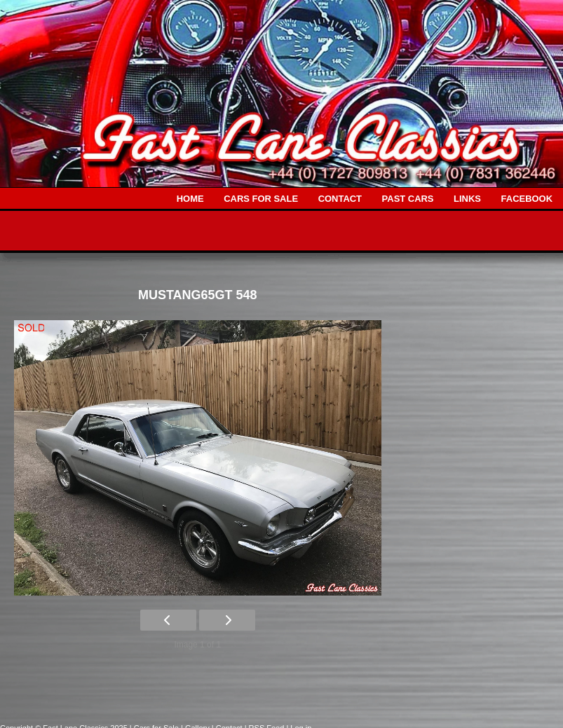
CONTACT (340, 199)
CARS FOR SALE (261, 199)
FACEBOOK (527, 199)
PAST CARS (408, 199)
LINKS (467, 199)
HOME (190, 199)
